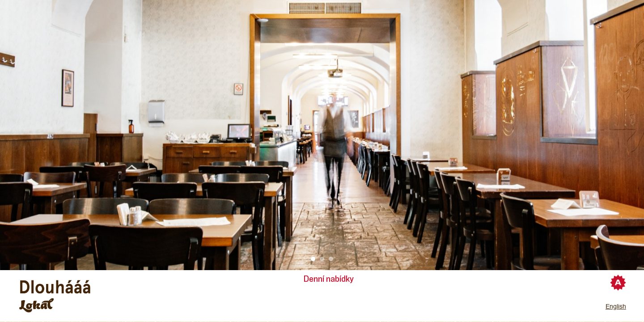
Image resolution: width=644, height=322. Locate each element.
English (616, 306)
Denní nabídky (329, 279)
